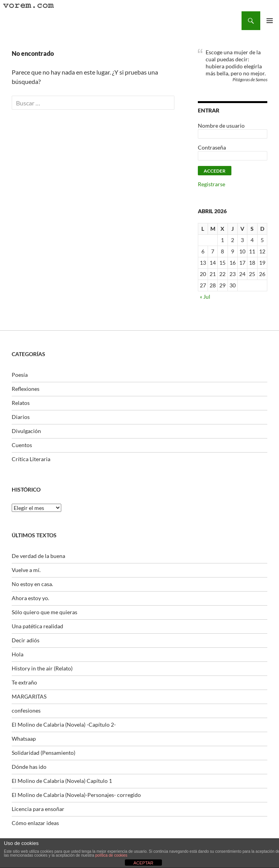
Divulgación (26, 431)
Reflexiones (26, 389)
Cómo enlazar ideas (35, 823)
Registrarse (211, 184)
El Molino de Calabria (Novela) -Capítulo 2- (64, 725)
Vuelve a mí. (26, 570)
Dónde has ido (29, 767)
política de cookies (111, 855)
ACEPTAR (143, 863)
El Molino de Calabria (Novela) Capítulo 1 (62, 781)
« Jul (205, 297)
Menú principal (270, 21)
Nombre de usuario (221, 126)
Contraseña (212, 147)
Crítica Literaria (31, 459)
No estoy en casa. (32, 584)
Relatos (21, 403)
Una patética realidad (37, 626)
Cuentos (22, 445)
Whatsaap (24, 739)
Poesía (20, 375)
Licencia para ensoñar (38, 809)
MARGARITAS (29, 696)
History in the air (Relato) (42, 668)
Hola (18, 654)
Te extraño (24, 682)
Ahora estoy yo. (30, 598)
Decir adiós (26, 640)
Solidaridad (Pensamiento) (44, 753)
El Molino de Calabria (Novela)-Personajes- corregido (76, 795)
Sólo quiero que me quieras (44, 612)
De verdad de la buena (38, 556)
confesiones (26, 710)
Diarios (21, 417)
